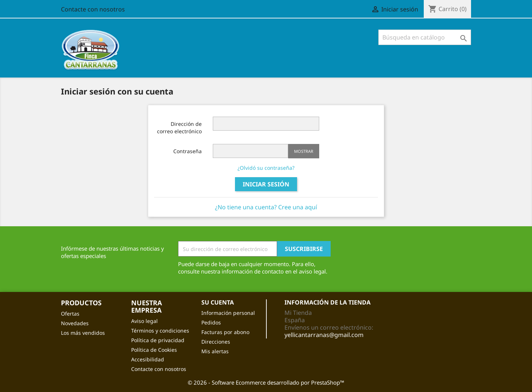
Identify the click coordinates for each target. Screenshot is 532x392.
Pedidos (211, 322)
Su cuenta (218, 302)
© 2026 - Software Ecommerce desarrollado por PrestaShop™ (266, 382)
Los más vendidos (83, 333)
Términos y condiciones (160, 331)
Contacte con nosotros (93, 9)
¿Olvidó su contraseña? (266, 168)
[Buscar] (425, 37)
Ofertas (70, 314)
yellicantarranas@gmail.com (324, 335)
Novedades (75, 323)
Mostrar (304, 151)
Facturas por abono (225, 332)
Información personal (228, 313)
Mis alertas (215, 351)
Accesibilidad (148, 359)
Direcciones (216, 342)
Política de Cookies (154, 350)
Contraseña (187, 151)
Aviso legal (144, 321)
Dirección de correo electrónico (179, 128)
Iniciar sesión (266, 184)
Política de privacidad (158, 340)
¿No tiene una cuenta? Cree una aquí (266, 207)
